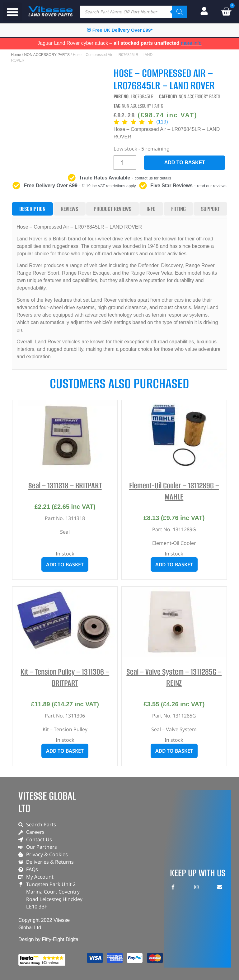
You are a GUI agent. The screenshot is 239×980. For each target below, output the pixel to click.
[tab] (32, 209)
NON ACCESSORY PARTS (47, 55)
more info (191, 43)
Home (16, 55)
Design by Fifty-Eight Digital (49, 939)
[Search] (180, 12)
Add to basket (185, 163)
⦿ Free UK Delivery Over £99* (120, 30)
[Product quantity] (125, 163)
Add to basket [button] (65, 564)
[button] (12, 12)
